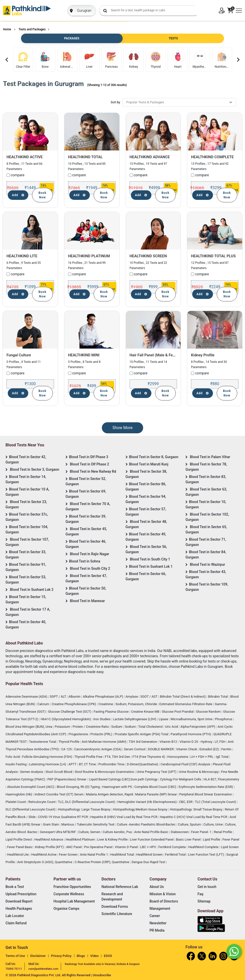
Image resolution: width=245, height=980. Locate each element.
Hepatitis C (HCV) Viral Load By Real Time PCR (194, 817)
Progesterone (79, 734)
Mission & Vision (163, 894)
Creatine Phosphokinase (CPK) (74, 704)
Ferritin (227, 749)
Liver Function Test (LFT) (206, 854)
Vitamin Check (187, 749)
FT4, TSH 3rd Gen (118, 757)
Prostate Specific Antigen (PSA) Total (142, 734)
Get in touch (207, 887)
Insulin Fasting (16, 764)
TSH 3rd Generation (143, 742)
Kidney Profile (203, 355)
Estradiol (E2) (210, 749)
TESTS (173, 38)
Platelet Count (16, 802)
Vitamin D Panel (127, 847)
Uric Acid (172, 727)
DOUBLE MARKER (161, 749)
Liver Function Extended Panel (152, 839)
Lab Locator (15, 916)
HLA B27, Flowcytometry (221, 779)
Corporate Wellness (69, 894)
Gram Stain (51, 824)
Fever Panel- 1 (202, 832)
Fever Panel (231, 839)
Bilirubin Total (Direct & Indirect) (183, 697)
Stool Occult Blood (59, 772)
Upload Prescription (21, 894)
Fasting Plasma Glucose (111, 712)
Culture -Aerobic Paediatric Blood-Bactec (147, 824)
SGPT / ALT (58, 697)
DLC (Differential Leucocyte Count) (31, 809)
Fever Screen (69, 854)
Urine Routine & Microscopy (199, 772)
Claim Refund (16, 923)
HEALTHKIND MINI (84, 355)
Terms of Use (15, 956)
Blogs (81, 956)
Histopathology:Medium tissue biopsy (141, 809)
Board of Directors (164, 901)
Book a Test (15, 887)
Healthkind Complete (204, 847)
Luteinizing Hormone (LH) (48, 764)
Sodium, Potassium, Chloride (137, 704)
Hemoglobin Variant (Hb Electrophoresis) (147, 802)
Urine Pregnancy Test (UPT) (157, 772)
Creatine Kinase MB (146, 712)
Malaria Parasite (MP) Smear (156, 794)
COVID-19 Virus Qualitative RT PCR (63, 817)
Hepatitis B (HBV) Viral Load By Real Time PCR (124, 817)
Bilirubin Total (218, 697)
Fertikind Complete (173, 847)
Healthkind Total (122, 854)
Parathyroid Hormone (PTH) (191, 734)
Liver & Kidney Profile (113, 839)
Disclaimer (38, 956)
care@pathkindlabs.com (43, 969)
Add (18, 195)
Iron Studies (102, 719)
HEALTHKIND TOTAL (85, 157)
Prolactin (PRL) (102, 734)
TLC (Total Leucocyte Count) (216, 802)
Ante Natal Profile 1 (94, 854)
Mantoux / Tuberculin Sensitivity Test (88, 824)
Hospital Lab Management (74, 901)
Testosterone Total (43, 742)
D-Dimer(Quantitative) (143, 764)
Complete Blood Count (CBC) (156, 787)
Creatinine (106, 704)
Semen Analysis (32, 772)
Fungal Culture (19, 355)
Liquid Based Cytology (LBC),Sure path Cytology (124, 779)
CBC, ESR (186, 802)
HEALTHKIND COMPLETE (212, 157)
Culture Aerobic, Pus (118, 832)
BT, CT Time (88, 764)
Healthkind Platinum (81, 839)
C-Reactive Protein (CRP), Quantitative (102, 862)
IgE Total (223, 757)
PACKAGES (72, 38)
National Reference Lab (120, 887)
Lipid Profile (212, 839)
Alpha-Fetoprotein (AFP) (198, 727)
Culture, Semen (90, 832)
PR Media (157, 930)
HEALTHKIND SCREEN (148, 256)
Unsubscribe (102, 975)
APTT (73, 764)
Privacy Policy (61, 956)
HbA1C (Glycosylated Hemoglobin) (66, 719)
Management (160, 909)
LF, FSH (220, 742)
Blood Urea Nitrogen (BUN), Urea (29, 727)
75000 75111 (14, 969)
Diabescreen (180, 832)
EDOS (108, 956)
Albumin (75, 697)
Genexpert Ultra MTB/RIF (58, 832)
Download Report (19, 901)
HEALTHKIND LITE (22, 256)
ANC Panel (74, 847)
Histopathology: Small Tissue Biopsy (196, 809)
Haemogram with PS (118, 787)
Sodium (117, 727)
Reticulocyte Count (42, 802)
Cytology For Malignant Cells (181, 779)
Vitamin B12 (169, 742)
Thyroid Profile (69, 742)
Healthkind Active (44, 854)
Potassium (63, 727)
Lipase (164, 719)
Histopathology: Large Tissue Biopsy (84, 809)
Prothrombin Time (112, 764)
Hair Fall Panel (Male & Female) (156, 355)
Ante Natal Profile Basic (152, 832)
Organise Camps (66, 909)
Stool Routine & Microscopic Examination (105, 772)
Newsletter (158, 923)
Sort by (115, 102)
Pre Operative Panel (99, 847)
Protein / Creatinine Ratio (91, 727)
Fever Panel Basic (20, 847)
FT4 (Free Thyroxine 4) (149, 757)
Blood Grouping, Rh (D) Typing (79, 787)
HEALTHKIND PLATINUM (89, 256)
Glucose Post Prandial (178, 712)
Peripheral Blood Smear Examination (206, 794)
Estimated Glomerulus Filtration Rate (186, 704)
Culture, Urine (213, 824)
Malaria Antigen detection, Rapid (110, 794)
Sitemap (204, 901)
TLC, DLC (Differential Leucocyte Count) (87, 802)
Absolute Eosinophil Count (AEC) (31, 787)
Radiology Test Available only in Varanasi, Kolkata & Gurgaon (102, 964)
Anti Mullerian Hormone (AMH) (105, 742)
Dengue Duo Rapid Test (149, 862)
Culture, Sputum (190, 824)
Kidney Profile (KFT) (50, 847)
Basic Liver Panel (189, 839)
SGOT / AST (149, 697)
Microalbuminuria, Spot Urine (192, 719)
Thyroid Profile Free (89, 757)
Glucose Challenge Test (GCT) (70, 712)
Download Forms (115, 907)
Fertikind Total (176, 854)
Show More (122, 428)
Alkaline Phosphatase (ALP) (103, 697)
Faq (200, 894)
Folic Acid (13, 757)
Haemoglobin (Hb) (19, 794)
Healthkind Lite (18, 854)
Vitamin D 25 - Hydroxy (196, 742)
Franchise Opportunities (72, 887)
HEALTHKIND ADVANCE (150, 157)
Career (155, 916)
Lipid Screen (230, 847)
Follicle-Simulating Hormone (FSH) (47, 757)
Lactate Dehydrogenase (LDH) (135, 719)
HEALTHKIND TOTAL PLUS (213, 256)
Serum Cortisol (135, 749)
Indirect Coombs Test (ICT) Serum (59, 794)
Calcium (44, 704)
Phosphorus (224, 719)
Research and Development (112, 897)
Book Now (43, 195)
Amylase (132, 697)
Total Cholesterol (151, 727)
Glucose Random (209, 712)
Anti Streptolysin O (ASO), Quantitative (45, 862)
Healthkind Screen (150, 854)
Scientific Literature (117, 914)
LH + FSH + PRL (203, 757)
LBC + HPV (148, 847)
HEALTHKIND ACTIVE (25, 157)
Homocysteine (178, 757)
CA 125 (67, 749)
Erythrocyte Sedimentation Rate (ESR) (206, 787)
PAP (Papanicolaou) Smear (67, 779)
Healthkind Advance (49, 839)
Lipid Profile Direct (19, 839)
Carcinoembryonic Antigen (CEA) (98, 749)
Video (95, 956)
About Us (157, 887)
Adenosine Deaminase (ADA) (27, 697)
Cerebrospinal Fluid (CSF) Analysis (186, 764)
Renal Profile (223, 832)
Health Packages (19, 909)
